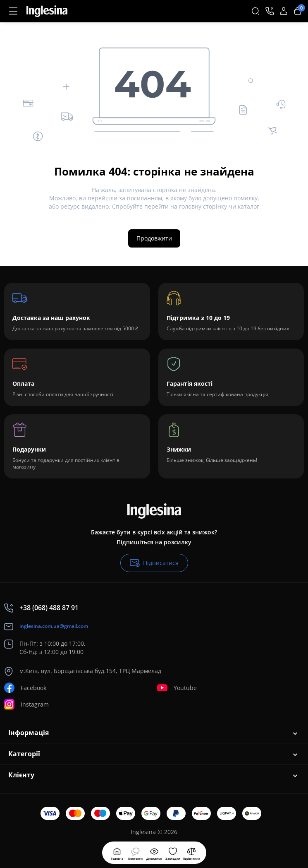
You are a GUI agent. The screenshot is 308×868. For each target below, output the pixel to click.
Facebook (25, 688)
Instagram (26, 704)
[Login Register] (284, 11)
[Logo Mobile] (47, 11)
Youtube (177, 688)
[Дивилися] (136, 853)
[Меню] (13, 11)
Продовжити (154, 238)
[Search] (255, 11)
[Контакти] (270, 11)
